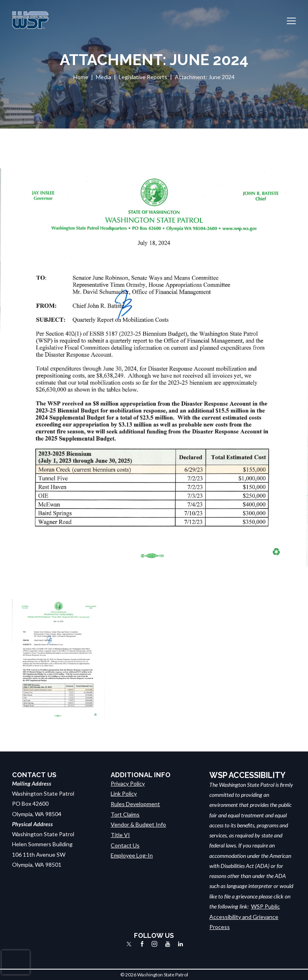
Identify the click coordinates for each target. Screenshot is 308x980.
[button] (291, 20)
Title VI (120, 834)
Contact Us (125, 844)
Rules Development (135, 803)
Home (81, 77)
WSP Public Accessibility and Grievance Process (245, 917)
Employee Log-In (132, 854)
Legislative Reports (143, 77)
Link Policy (124, 793)
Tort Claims (125, 814)
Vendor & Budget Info (138, 824)
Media (103, 77)
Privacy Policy (128, 783)
